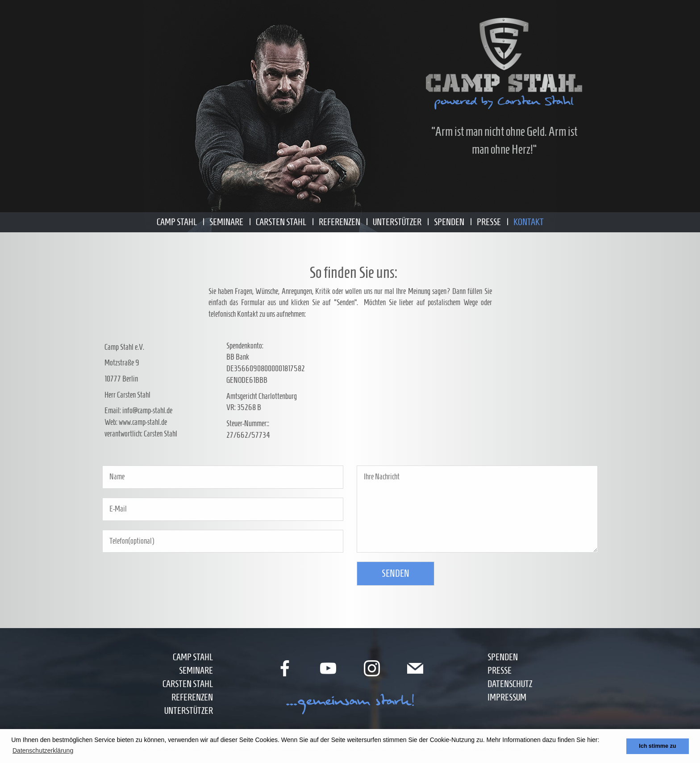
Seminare (226, 222)
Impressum (507, 697)
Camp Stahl (177, 222)
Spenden (449, 222)
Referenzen (340, 222)
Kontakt (529, 222)
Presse (489, 222)
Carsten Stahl (281, 222)
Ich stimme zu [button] (657, 746)
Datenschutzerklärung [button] (43, 750)
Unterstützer (397, 222)
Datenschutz (510, 684)
